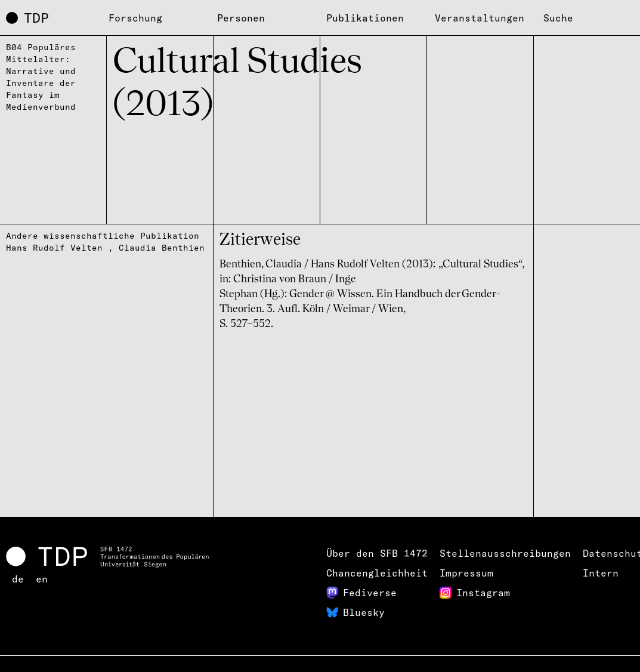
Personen (241, 18)
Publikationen (365, 18)
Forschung (135, 18)
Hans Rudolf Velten (54, 248)
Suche (558, 18)
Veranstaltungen (480, 18)
